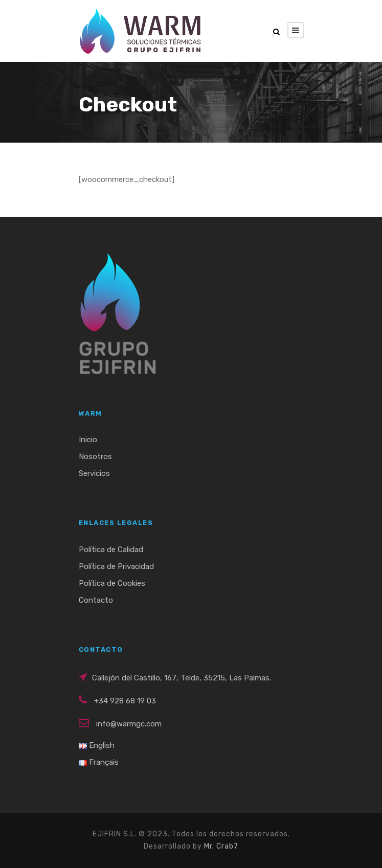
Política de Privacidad (116, 566)
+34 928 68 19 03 (125, 701)
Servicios (94, 473)
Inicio (88, 440)
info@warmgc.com (129, 724)
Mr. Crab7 (221, 846)
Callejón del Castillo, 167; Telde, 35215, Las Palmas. (182, 678)
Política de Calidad (111, 550)
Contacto (96, 600)
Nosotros (95, 456)
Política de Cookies (112, 583)
